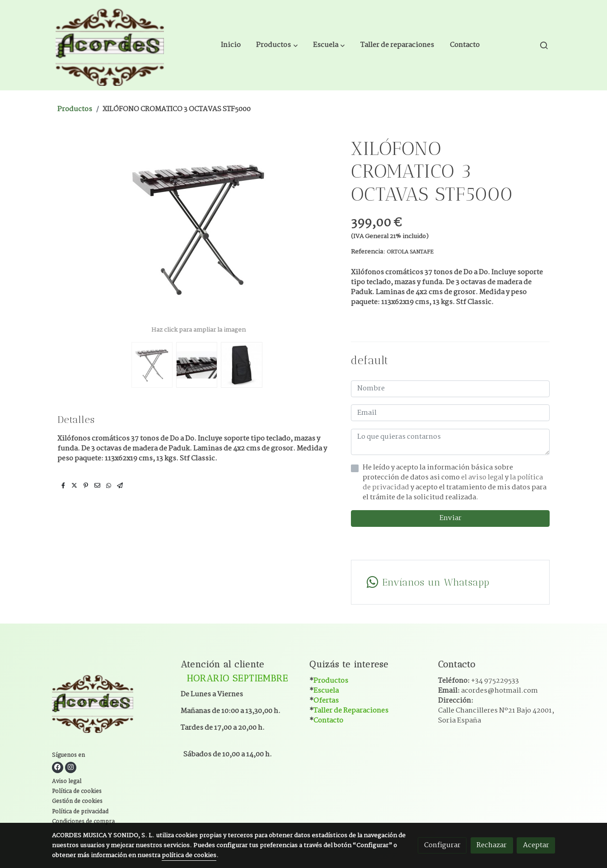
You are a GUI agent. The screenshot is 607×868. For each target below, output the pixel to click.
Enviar (451, 518)
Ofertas (326, 701)
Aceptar (536, 845)
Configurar (442, 845)
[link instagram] (71, 767)
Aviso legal (67, 782)
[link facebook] (58, 767)
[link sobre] (111, 704)
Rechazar (492, 845)
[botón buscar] (544, 45)
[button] (277, 45)
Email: (488, 691)
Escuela (326, 691)
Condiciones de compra (83, 822)
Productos (75, 109)
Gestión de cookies (77, 802)
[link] (110, 45)
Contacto (328, 720)
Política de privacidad (80, 812)
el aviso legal (483, 477)
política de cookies (189, 856)
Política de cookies (77, 792)
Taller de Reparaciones (351, 711)
